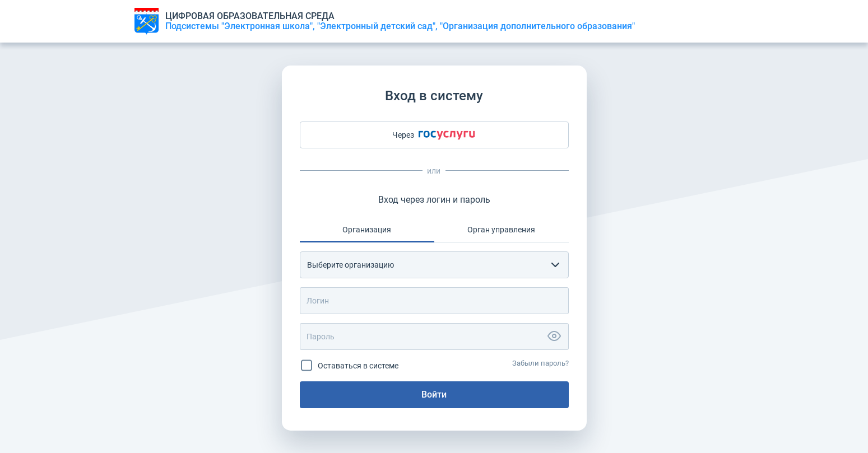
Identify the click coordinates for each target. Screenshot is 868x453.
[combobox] (434, 265)
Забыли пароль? (540, 363)
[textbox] (424, 265)
